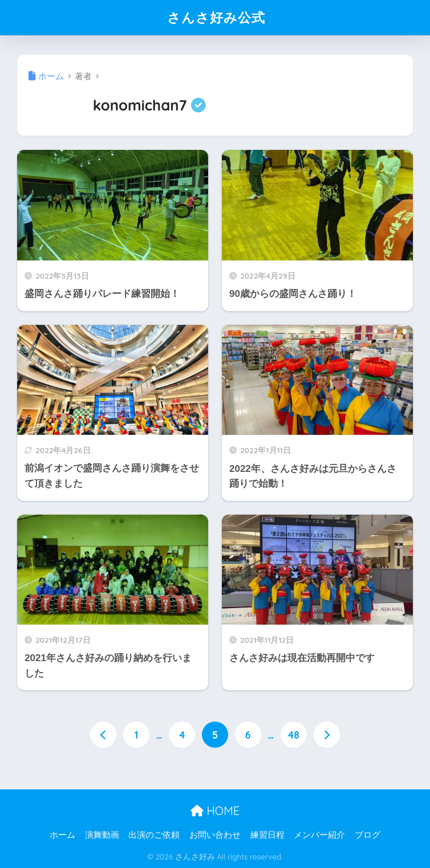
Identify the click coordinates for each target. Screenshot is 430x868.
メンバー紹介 (319, 835)
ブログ (368, 835)
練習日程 (267, 835)
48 (294, 735)
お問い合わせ (215, 835)
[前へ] (103, 735)
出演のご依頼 (154, 835)
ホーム (62, 835)
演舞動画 (102, 835)
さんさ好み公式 (216, 17)
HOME (215, 811)
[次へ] (327, 735)
